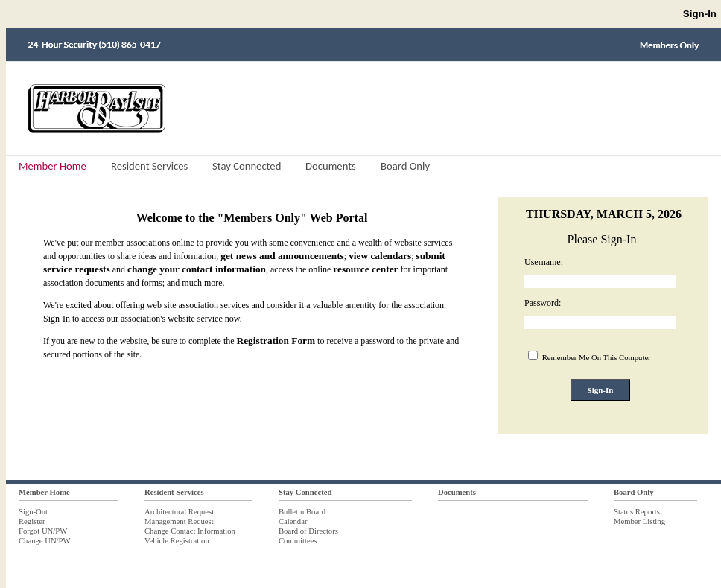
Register (32, 521)
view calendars (380, 256)
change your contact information (197, 269)
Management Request (179, 521)
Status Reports (637, 512)
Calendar (293, 521)
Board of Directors (308, 531)
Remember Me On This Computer (595, 358)
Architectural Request (179, 512)
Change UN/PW (45, 541)
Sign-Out (33, 512)
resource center (365, 269)
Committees (298, 541)
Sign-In (700, 14)
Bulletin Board (302, 512)
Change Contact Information (190, 531)
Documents (457, 492)
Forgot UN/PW (43, 531)
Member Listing (639, 521)
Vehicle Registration (177, 541)
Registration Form (276, 341)
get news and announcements (282, 256)
